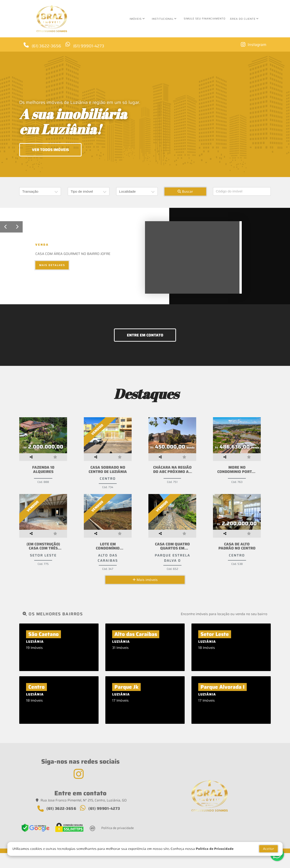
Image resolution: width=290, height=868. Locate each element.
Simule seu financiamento (205, 19)
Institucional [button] (163, 19)
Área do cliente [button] (243, 19)
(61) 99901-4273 (90, 46)
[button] (6, 227)
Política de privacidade (118, 843)
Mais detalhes (52, 265)
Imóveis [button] (136, 19)
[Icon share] (253, 44)
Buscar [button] (185, 192)
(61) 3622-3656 (47, 46)
